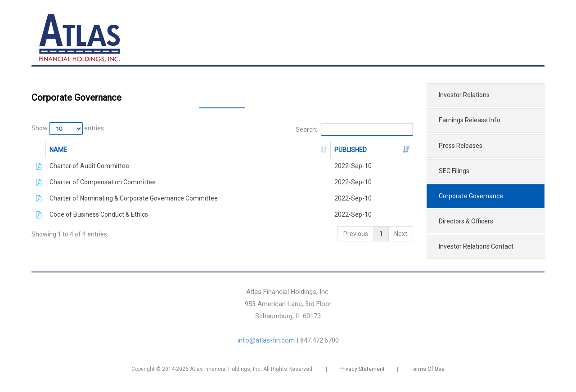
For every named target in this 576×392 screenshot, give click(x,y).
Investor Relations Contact (476, 246)
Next (401, 234)
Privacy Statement (362, 369)
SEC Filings (454, 171)
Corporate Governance (471, 196)
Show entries (68, 129)
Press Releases (461, 146)
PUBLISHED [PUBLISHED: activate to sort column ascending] (351, 150)
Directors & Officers (466, 221)
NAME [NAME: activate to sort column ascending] (58, 150)
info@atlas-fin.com (266, 340)
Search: (354, 130)
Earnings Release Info (470, 120)
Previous (356, 234)
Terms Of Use (427, 369)
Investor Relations (464, 95)
